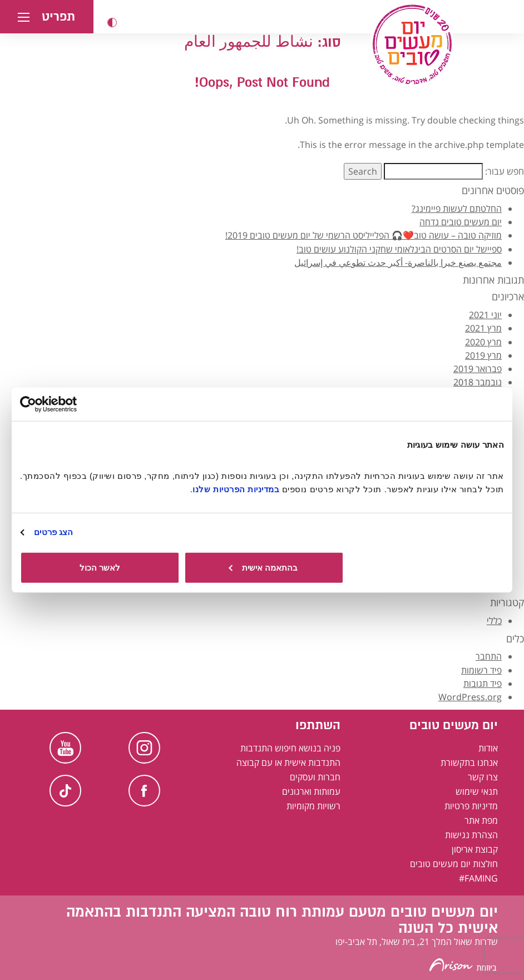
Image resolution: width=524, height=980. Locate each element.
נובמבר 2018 (478, 382)
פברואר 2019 (478, 369)
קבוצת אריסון (475, 849)
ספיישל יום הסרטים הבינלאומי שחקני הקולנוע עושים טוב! (399, 249)
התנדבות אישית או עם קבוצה (288, 763)
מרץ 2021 (483, 328)
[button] (112, 23)
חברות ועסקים (315, 777)
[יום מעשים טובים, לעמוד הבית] (412, 44)
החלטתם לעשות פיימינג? (457, 209)
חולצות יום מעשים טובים (454, 864)
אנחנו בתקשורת (469, 763)
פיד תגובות (483, 684)
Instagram (144, 748)
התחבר (489, 656)
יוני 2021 (485, 315)
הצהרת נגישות (471, 835)
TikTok (65, 791)
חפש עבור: (505, 171)
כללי (494, 621)
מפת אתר (481, 820)
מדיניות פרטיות (471, 806)
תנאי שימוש (477, 791)
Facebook (144, 791)
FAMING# (478, 878)
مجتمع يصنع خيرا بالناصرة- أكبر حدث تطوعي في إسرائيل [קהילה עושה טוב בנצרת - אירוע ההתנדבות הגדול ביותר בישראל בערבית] (398, 263)
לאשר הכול (100, 567)
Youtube (65, 748)
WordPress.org (470, 697)
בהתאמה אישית (263, 567)
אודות (488, 748)
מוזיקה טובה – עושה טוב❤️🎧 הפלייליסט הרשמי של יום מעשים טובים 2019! (364, 235)
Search (363, 171)
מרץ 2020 (483, 342)
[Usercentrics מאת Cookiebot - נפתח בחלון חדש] (69, 404)
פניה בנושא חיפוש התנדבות (290, 748)
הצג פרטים (53, 532)
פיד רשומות (481, 670)
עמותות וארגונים (311, 791)
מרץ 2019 (483, 355)
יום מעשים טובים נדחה (461, 222)
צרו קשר (483, 777)
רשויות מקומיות (313, 806)
